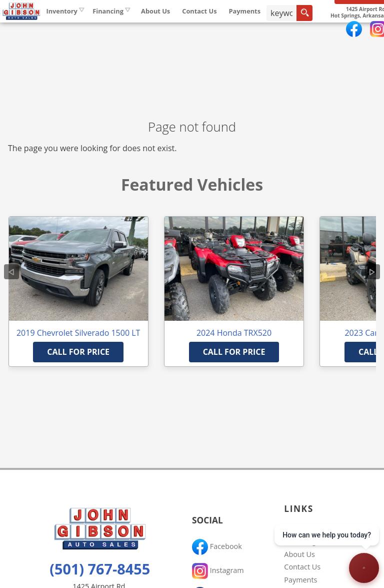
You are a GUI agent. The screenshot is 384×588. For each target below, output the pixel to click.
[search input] (335, 32)
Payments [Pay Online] (300, 30)
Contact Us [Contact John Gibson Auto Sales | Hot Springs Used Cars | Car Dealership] (254, 30)
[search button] (358, 32)
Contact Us (302, 567)
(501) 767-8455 (100, 569)
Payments (300, 580)
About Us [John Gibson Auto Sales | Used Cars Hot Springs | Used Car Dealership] (210, 30)
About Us (299, 554)
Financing (300, 541)
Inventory (117, 30)
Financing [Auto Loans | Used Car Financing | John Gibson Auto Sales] (163, 30)
